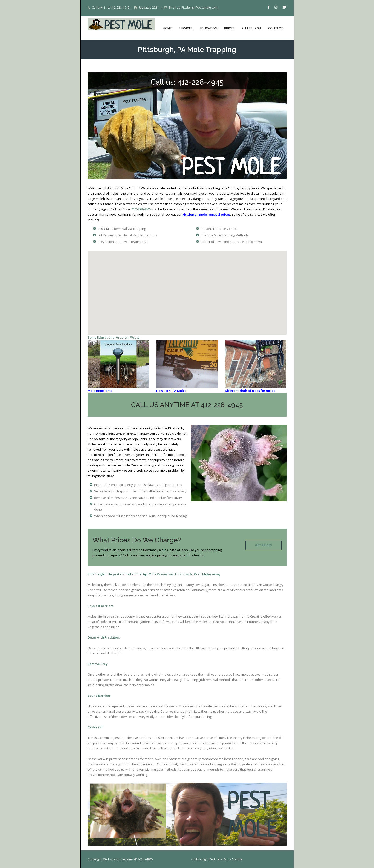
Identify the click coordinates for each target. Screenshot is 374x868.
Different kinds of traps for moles (250, 391)
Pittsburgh (251, 28)
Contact (276, 28)
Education (208, 28)
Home (167, 28)
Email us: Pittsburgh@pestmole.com (193, 8)
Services (186, 28)
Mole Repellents (100, 391)
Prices (229, 28)
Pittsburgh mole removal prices (206, 215)
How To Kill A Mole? (171, 391)
